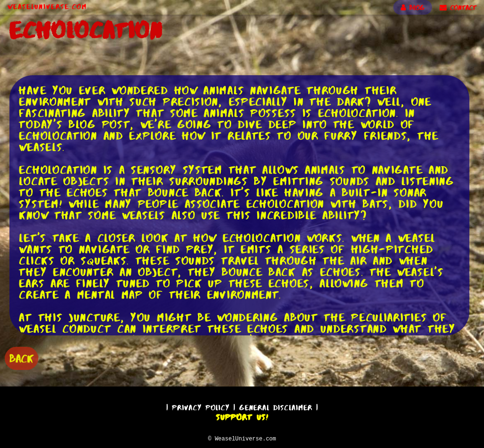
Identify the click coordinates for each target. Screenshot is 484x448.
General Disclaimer (276, 406)
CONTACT (458, 8)
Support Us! (242, 416)
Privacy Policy (201, 406)
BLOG (413, 8)
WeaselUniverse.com (47, 7)
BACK (22, 357)
